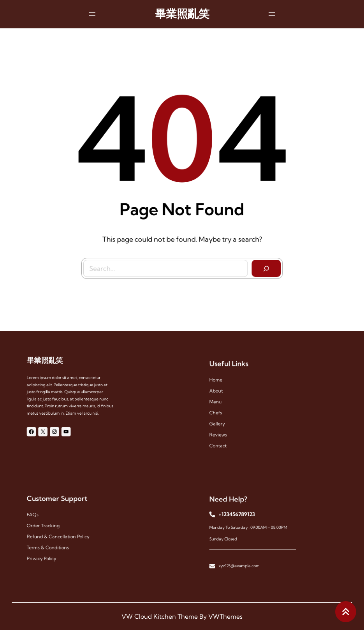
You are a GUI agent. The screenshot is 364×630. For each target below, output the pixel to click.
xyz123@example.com (241, 560)
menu (221, 402)
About (222, 393)
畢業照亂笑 (182, 13)
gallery (222, 421)
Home (221, 383)
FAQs (38, 516)
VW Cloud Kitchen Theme (160, 616)
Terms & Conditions (51, 545)
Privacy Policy (46, 554)
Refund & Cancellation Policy (60, 535)
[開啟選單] (92, 13)
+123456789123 (239, 516)
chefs (221, 412)
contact (223, 440)
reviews (223, 430)
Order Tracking (47, 526)
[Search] (265, 267)
